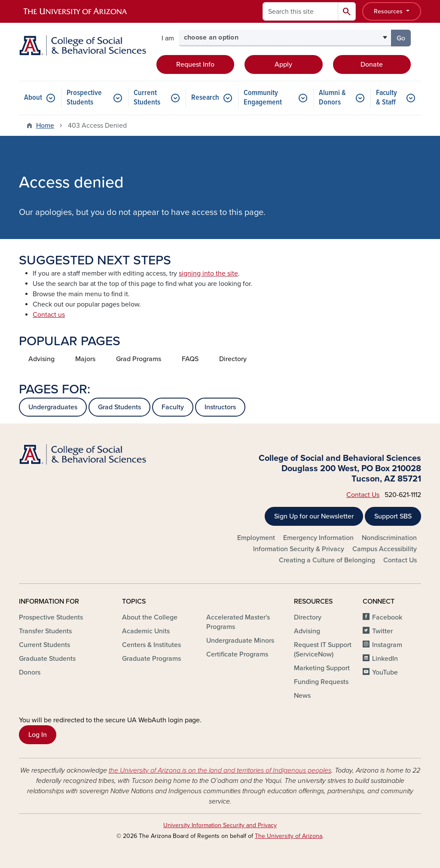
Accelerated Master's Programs (238, 622)
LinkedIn (385, 659)
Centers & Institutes (151, 645)
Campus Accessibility (385, 549)
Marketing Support (322, 668)
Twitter (382, 631)
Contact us (49, 315)
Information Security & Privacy (299, 549)
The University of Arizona (289, 836)
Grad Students (119, 407)
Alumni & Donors (332, 98)
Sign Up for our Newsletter (314, 516)
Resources (389, 11)
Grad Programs (139, 359)
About (33, 98)
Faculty (173, 407)
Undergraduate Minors (240, 641)
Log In (38, 735)
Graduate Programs (151, 659)
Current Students (147, 98)
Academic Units (146, 631)
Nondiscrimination (389, 538)
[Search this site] (300, 11)
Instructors (220, 407)
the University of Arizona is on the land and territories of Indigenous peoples (220, 770)
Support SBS (393, 516)
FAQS (190, 359)
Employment (256, 538)
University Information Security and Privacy (220, 825)
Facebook (387, 617)
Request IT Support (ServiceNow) (323, 650)
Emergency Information (318, 538)
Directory (233, 359)
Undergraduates (53, 407)
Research (205, 98)
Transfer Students (45, 631)
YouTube (385, 672)
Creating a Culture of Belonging (327, 560)
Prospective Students (84, 98)
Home (45, 126)
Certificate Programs (237, 654)
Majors (85, 359)
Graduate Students (47, 659)
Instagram (387, 645)
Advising (41, 359)
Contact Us (363, 495)
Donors (30, 672)
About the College (150, 617)
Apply (283, 64)
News (302, 696)
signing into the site (208, 273)
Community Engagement (263, 98)
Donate (372, 64)
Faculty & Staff (387, 98)
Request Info (195, 64)
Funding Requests (321, 682)
